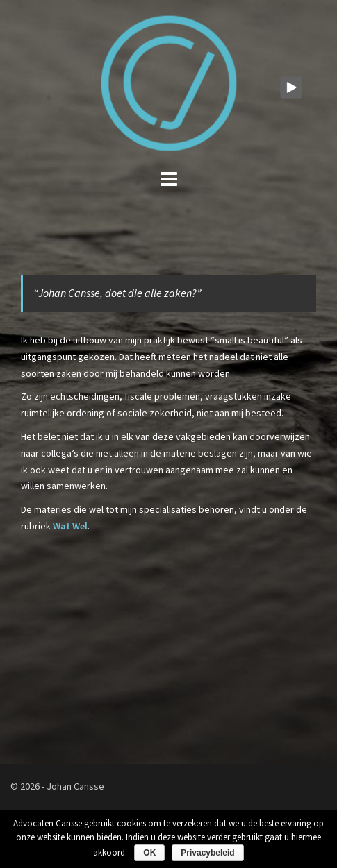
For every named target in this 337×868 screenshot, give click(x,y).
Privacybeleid (207, 853)
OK (149, 853)
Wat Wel (70, 526)
